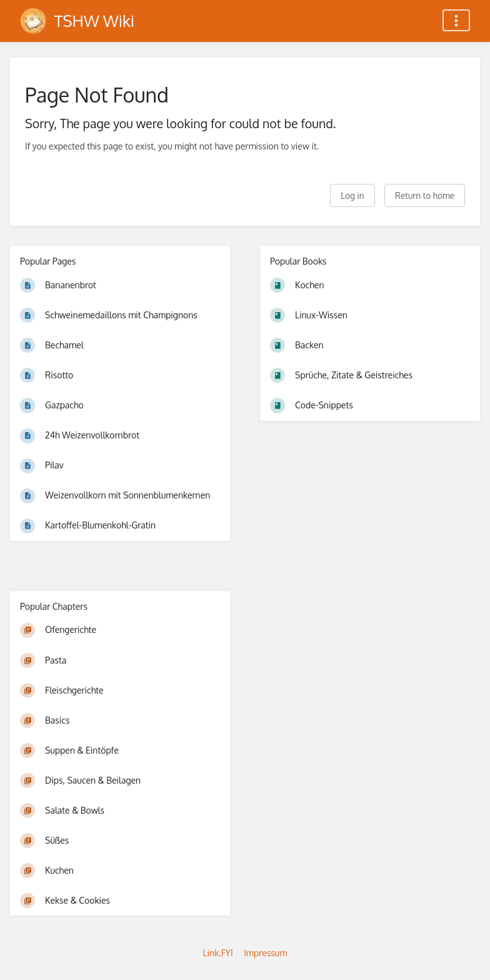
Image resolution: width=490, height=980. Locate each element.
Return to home (425, 195)
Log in (352, 195)
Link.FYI (218, 953)
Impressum (265, 953)
